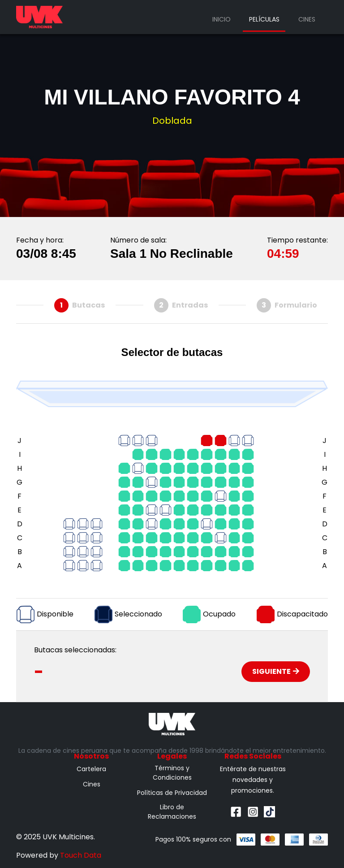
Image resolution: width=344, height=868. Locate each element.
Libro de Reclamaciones (172, 812)
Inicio (221, 19)
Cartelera (91, 769)
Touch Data (81, 855)
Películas (264, 19)
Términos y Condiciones (172, 773)
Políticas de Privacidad (172, 793)
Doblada (172, 121)
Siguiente (276, 671)
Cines (307, 19)
